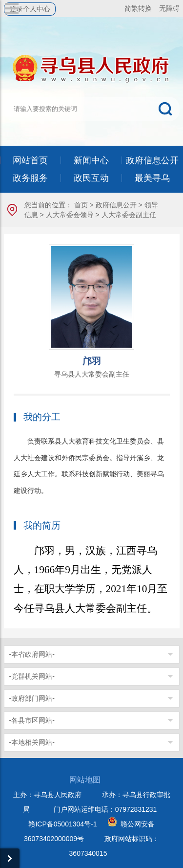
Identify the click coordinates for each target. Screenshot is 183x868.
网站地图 (85, 780)
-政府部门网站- (32, 698)
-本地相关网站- (32, 742)
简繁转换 (138, 8)
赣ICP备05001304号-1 (62, 824)
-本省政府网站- (32, 654)
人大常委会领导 (70, 215)
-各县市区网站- (32, 720)
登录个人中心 (30, 9)
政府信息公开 (116, 205)
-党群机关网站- (32, 676)
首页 (81, 205)
